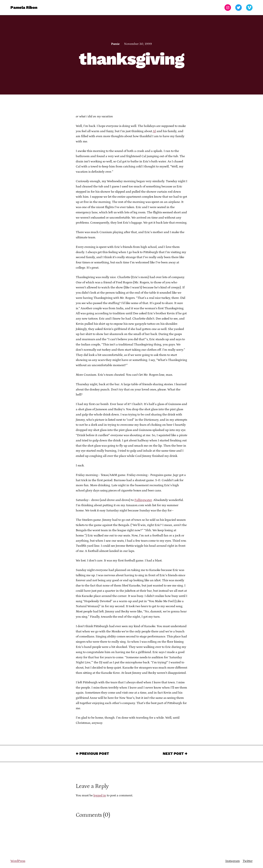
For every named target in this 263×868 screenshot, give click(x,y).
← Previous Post (92, 754)
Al (154, 131)
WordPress (18, 861)
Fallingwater (143, 500)
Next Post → (175, 754)
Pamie (115, 44)
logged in (100, 795)
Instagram (233, 861)
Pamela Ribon (24, 7)
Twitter (248, 861)
